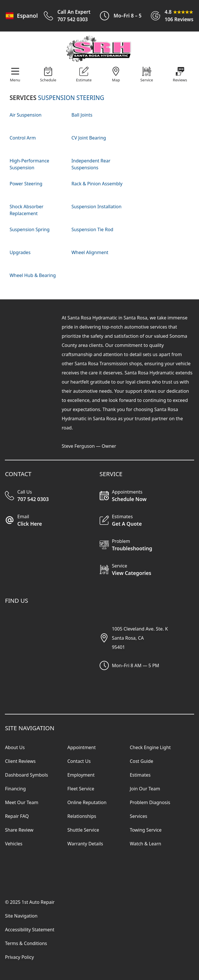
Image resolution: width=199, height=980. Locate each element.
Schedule (48, 80)
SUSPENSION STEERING (71, 98)
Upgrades (20, 252)
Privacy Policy (19, 957)
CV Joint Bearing (89, 138)
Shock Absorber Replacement (26, 210)
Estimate (84, 80)
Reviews (180, 80)
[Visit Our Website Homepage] (98, 49)
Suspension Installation (96, 207)
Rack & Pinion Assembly (97, 184)
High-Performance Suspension (29, 164)
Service (147, 80)
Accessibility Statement (29, 930)
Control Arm (23, 138)
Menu (15, 80)
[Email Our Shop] (52, 521)
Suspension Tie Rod (92, 229)
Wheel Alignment (90, 252)
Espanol (21, 16)
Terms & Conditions (26, 943)
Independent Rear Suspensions (91, 164)
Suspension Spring (29, 229)
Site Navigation (21, 916)
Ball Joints (82, 115)
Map (116, 80)
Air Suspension (25, 115)
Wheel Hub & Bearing (33, 275)
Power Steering (26, 184)
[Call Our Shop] (52, 496)
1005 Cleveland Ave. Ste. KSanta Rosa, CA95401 (140, 638)
